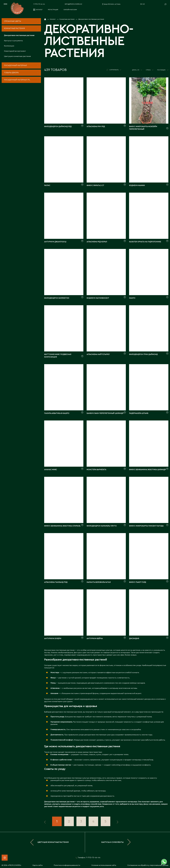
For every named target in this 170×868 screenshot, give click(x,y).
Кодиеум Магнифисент (98, 298)
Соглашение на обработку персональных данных (148, 865)
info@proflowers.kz (73, 4)
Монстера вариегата (96, 470)
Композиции (9, 46)
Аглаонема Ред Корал (97, 242)
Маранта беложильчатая (99, 582)
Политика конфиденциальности (67, 865)
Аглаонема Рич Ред (96, 127)
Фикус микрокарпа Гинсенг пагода (146, 526)
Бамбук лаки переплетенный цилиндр (105, 413)
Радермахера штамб (139, 413)
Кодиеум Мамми (137, 185)
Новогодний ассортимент (15, 51)
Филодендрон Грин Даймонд (143, 354)
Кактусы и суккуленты (13, 41)
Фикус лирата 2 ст (95, 185)
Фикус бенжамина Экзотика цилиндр (147, 470)
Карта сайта (38, 865)
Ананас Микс (51, 470)
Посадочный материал (15, 65)
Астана (117, 4)
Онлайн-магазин (70, 10)
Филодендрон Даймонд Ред (58, 127)
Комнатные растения (14, 28)
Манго (132, 298)
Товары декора (11, 73)
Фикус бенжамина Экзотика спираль (62, 526)
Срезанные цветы (12, 21)
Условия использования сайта (104, 865)
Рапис (47, 185)
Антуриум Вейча (95, 639)
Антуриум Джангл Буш (55, 242)
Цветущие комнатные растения (17, 56)
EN (141, 4)
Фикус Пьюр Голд (138, 582)
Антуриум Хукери (53, 639)
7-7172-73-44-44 (39, 4)
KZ (144, 4)
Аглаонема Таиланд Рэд (56, 582)
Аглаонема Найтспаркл (98, 354)
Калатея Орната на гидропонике (145, 242)
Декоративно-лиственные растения (19, 35)
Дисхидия (134, 639)
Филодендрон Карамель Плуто (102, 526)
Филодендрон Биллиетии (57, 298)
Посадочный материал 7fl (17, 80)
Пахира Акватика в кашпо (57, 413)
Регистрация (53, 10)
